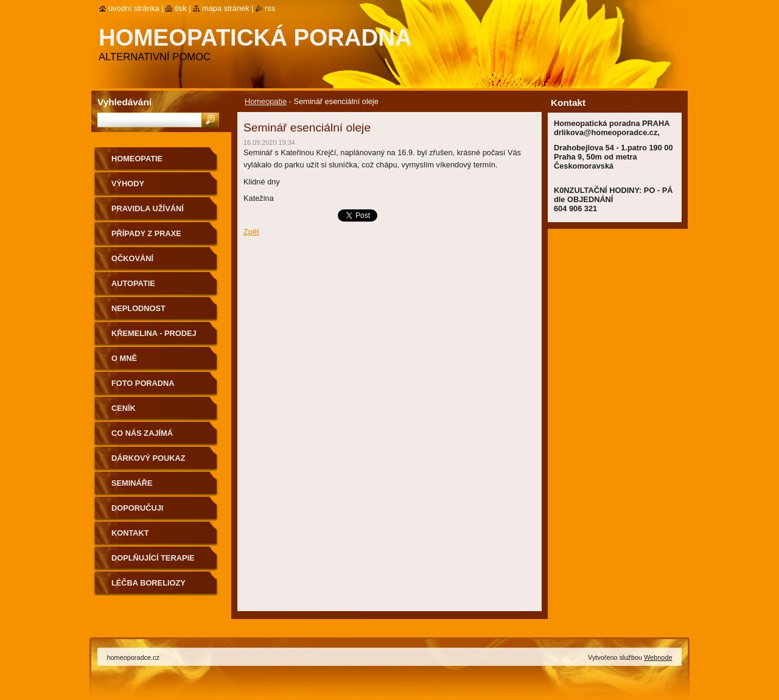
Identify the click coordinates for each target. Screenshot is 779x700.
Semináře (132, 483)
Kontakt (130, 533)
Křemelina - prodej (154, 333)
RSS (270, 8)
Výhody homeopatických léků (160, 188)
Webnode (658, 657)
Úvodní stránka (134, 8)
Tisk (180, 8)
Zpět (251, 232)
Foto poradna (143, 383)
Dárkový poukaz (148, 458)
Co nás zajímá (142, 433)
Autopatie (133, 283)
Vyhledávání (124, 102)
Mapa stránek (226, 8)
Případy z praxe (146, 233)
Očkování (132, 258)
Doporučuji (137, 508)
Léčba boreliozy (148, 583)
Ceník (124, 408)
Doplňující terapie (153, 558)
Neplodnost (138, 308)
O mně (124, 358)
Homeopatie (266, 101)
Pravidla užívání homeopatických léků (160, 213)
